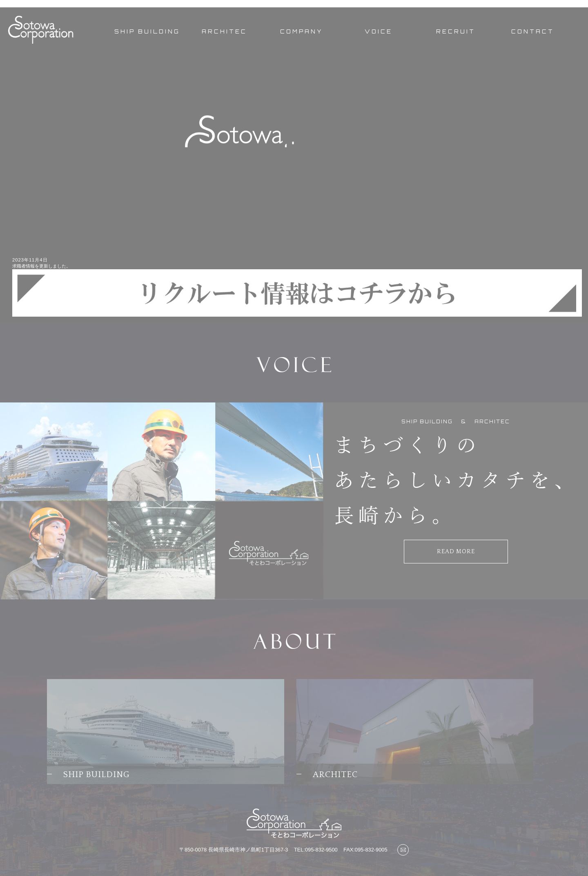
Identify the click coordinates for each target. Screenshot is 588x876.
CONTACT (533, 31)
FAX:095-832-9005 (365, 850)
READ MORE (456, 552)
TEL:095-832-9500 (316, 850)
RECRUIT (456, 31)
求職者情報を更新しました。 (41, 266)
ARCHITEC (224, 31)
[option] (294, 144)
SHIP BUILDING (147, 31)
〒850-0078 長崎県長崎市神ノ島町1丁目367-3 (234, 850)
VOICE (379, 31)
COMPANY (302, 31)
